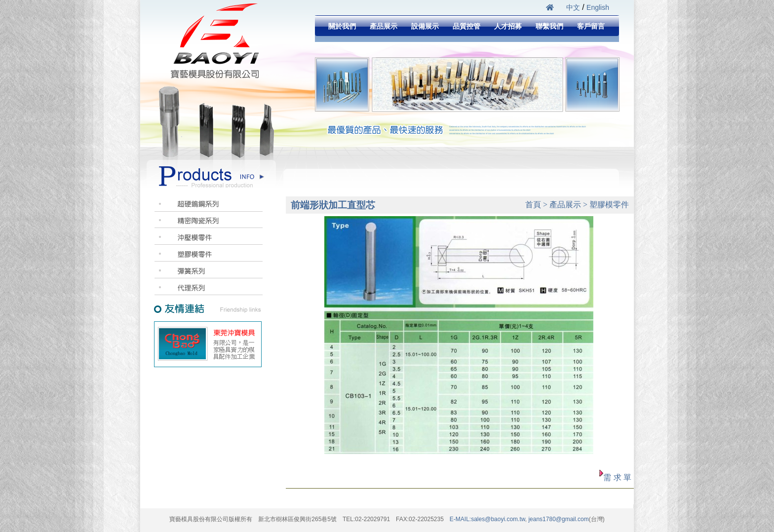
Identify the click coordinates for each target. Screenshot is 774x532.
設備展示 (425, 26)
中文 (573, 7)
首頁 (533, 205)
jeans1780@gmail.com (558, 519)
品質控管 (466, 26)
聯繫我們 (549, 26)
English (598, 7)
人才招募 (508, 26)
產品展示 (384, 26)
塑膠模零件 (609, 205)
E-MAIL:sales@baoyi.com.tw (487, 519)
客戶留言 (591, 26)
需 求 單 (617, 477)
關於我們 (342, 26)
